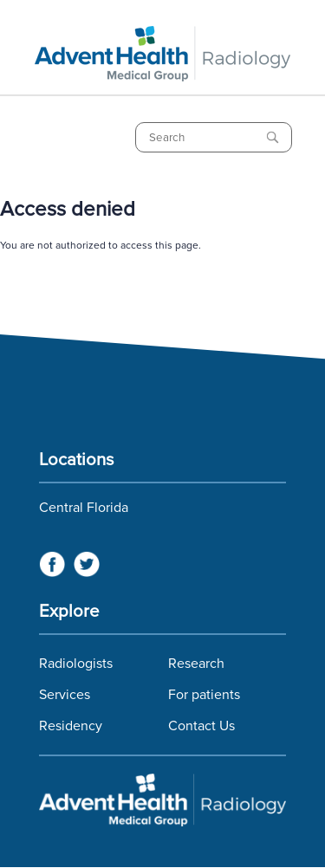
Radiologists (76, 664)
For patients (204, 695)
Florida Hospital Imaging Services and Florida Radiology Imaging (162, 801)
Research (196, 664)
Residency (71, 726)
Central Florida (84, 508)
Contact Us (201, 726)
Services (65, 695)
